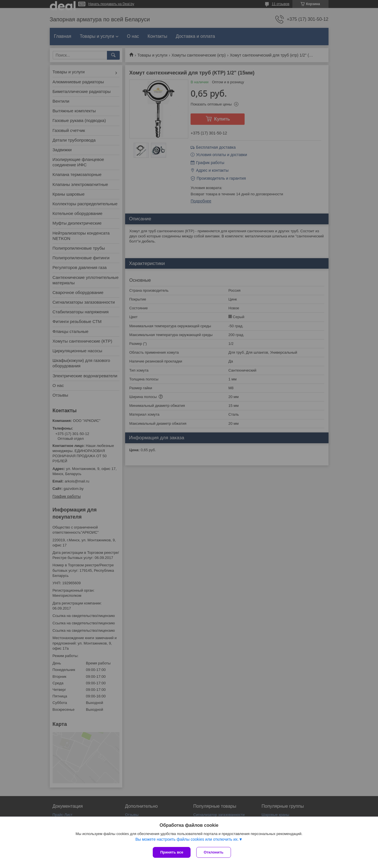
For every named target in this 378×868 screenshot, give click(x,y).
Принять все (172, 852)
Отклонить (213, 852)
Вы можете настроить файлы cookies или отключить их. (187, 839)
